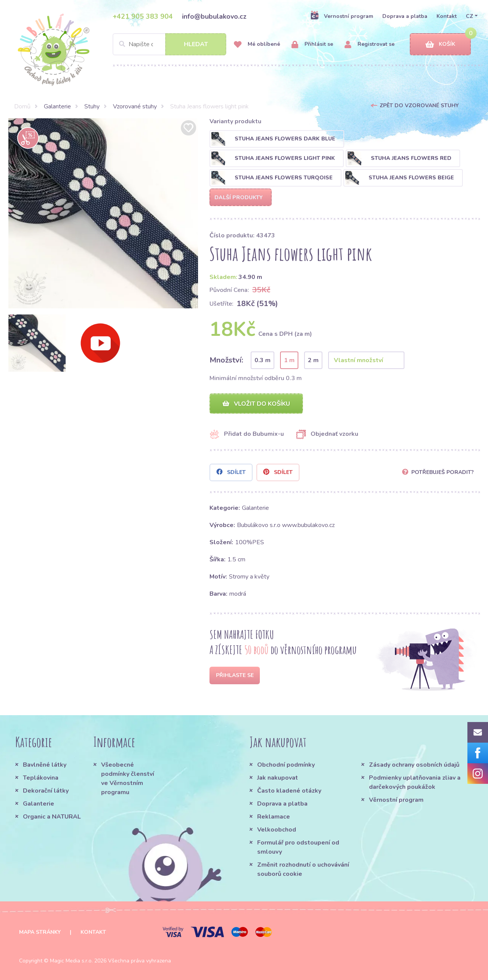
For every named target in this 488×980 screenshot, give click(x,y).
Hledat (196, 44)
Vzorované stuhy (135, 106)
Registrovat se (370, 44)
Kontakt (447, 16)
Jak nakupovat (278, 778)
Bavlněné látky (45, 765)
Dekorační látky (46, 791)
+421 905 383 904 (143, 16)
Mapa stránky (40, 932)
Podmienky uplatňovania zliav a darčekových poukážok (415, 782)
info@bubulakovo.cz (214, 16)
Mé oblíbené (257, 44)
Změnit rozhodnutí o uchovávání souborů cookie (303, 869)
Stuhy (92, 106)
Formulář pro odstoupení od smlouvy (298, 847)
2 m (313, 360)
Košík (440, 44)
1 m (289, 360)
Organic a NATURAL (52, 817)
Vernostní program (342, 16)
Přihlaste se (235, 675)
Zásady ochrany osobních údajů (414, 765)
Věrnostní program (396, 800)
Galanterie (57, 106)
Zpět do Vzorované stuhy (419, 106)
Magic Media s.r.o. (71, 961)
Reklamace (274, 817)
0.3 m (263, 360)
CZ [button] (469, 16)
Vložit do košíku (256, 404)
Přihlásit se (312, 44)
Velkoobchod (277, 830)
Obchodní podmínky (286, 765)
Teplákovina (41, 778)
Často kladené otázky (289, 791)
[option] (103, 213)
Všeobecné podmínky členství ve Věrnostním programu (128, 779)
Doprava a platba (405, 16)
